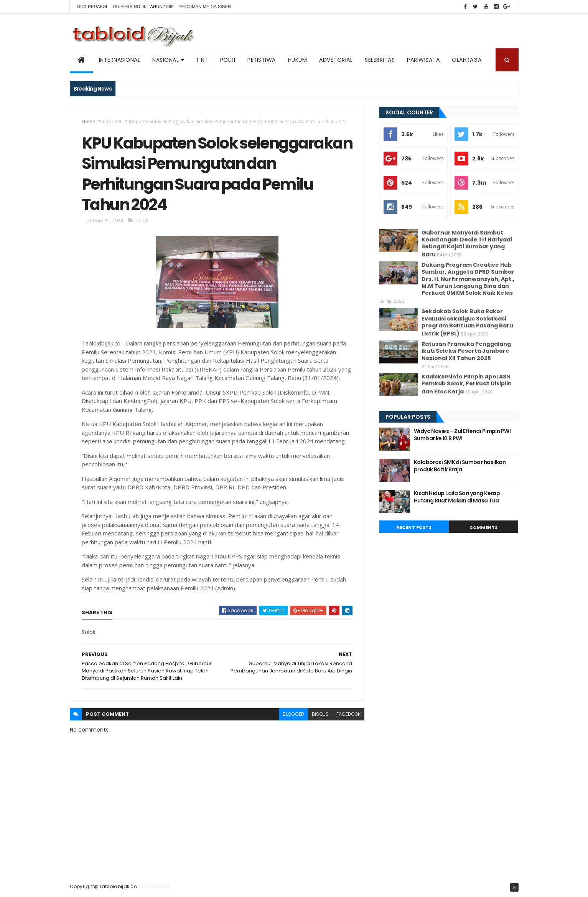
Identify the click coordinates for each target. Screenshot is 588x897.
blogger (293, 714)
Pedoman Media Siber (205, 7)
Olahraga (467, 60)
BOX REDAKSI (92, 7)
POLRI (228, 60)
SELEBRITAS (380, 60)
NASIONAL (166, 60)
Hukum (298, 60)
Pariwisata (423, 60)
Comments (484, 527)
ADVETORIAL (336, 60)
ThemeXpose (154, 886)
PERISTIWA (262, 60)
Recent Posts (414, 527)
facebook (348, 714)
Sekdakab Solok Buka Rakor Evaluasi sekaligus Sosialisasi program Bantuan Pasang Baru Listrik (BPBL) (467, 322)
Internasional (120, 60)
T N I (202, 60)
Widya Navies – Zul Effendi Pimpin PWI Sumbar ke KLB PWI (462, 435)
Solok (105, 121)
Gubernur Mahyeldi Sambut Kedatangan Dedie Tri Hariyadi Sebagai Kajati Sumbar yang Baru (467, 244)
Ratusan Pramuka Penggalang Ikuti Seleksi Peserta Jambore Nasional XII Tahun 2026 (466, 351)
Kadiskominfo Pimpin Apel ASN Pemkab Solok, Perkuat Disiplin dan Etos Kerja (467, 384)
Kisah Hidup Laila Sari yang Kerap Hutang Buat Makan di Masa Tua (457, 497)
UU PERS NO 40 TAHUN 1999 (143, 7)
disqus (320, 714)
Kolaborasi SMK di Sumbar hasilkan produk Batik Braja (460, 466)
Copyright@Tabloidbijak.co (104, 886)
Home (88, 121)
